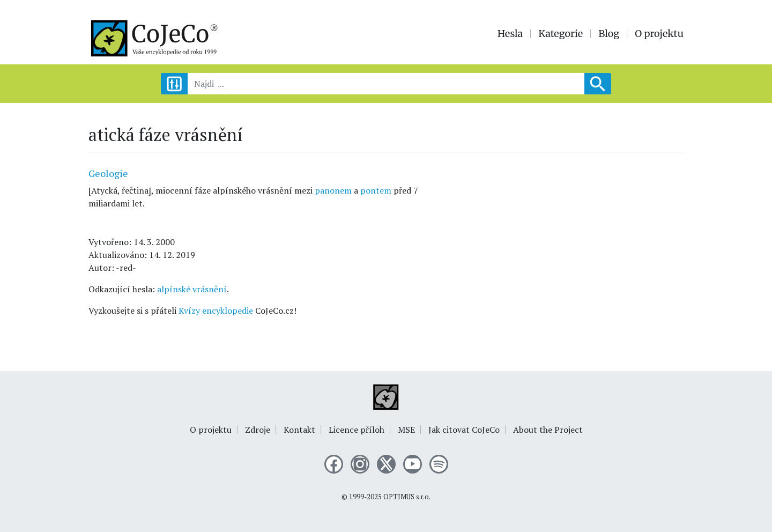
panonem (333, 190)
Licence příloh (357, 430)
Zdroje (258, 430)
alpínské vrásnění (192, 289)
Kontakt (299, 430)
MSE (406, 430)
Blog (609, 34)
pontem (376, 190)
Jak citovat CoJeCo (464, 430)
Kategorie (561, 34)
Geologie (108, 173)
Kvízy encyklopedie (216, 311)
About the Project (548, 430)
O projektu (659, 34)
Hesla (510, 34)
